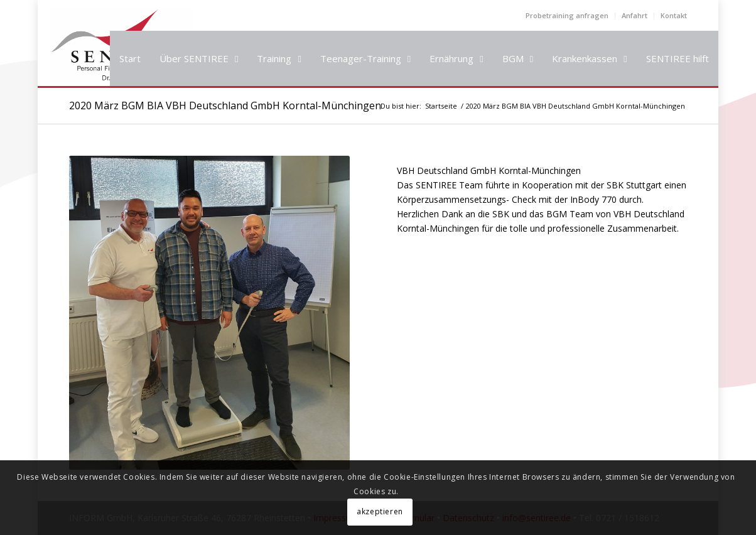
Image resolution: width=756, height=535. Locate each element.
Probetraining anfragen (567, 15)
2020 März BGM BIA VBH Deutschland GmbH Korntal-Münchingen (225, 105)
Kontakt (674, 15)
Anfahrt (634, 15)
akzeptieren (380, 511)
